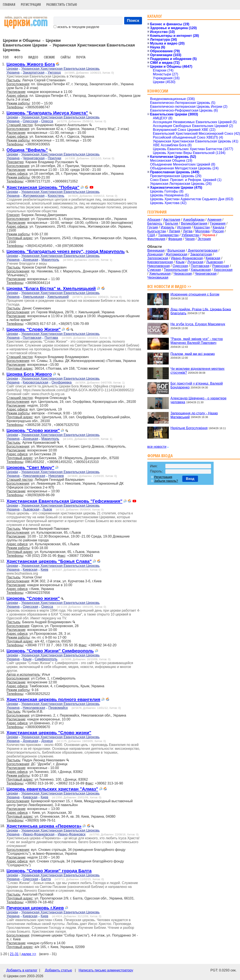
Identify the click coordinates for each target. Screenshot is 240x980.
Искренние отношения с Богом (195, 294)
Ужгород (54, 72)
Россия (218, 231)
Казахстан (202, 227)
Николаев (56, 476)
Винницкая (156, 250)
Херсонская (223, 270)
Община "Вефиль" (27, 150)
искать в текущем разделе (76, 27)
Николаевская (34, 476)
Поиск (133, 20)
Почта (81, 57)
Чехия (190, 239)
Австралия (172, 220)
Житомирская (34, 196)
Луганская (195, 262)
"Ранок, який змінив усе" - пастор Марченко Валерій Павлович (197, 341)
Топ (6, 57)
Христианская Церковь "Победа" (43, 187)
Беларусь (155, 223)
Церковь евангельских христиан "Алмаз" (52, 789)
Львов (47, 509)
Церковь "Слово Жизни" (34, 329)
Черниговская (34, 158)
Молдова (202, 231)
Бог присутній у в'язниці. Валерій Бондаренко (197, 385)
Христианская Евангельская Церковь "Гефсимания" (64, 501)
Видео (33, 57)
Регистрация (31, 4)
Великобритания (194, 223)
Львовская (31, 509)
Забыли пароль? (166, 481)
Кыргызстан (157, 231)
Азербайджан (194, 220)
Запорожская (158, 258)
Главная (9, 4)
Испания (184, 227)
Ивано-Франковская (39, 834)
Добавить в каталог (22, 970)
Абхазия (154, 220)
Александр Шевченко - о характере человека (198, 400)
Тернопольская (176, 270)
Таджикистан (168, 235)
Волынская (176, 250)
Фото (18, 57)
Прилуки (55, 158)
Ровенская (220, 266)
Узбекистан (190, 235)
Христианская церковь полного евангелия (53, 699)
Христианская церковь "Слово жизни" (49, 733)
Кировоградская (35, 382)
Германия (218, 223)
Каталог (155, 16)
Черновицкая (158, 277)
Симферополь (46, 659)
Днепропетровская (203, 250)
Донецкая (30, 260)
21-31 (14, 954)
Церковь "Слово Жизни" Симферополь (50, 651)
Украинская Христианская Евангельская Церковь (60, 69)
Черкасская (183, 274)
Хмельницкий (58, 297)
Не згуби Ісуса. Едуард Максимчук (198, 324)
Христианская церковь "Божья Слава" (49, 561)
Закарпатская (34, 72)
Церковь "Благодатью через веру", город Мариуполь (66, 251)
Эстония (204, 239)
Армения (214, 220)
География (157, 212)
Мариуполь (50, 260)
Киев (44, 570)
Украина (13, 72)
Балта (46, 879)
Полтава (51, 338)
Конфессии (158, 91)
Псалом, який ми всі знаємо (193, 354)
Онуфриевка (62, 382)
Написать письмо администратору (106, 970)
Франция (175, 239)
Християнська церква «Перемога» (44, 826)
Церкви (12, 69)
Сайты (66, 57)
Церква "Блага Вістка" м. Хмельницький (51, 288)
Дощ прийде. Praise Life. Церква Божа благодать (201, 311)
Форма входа (160, 456)
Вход (190, 479)
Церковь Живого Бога (31, 64)
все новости (157, 447)
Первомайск (58, 708)
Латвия (174, 231)
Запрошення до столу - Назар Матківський (194, 415)
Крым (27, 659)
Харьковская (201, 270)
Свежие (49, 57)
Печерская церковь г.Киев (35, 908)
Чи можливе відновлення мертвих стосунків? (198, 371)
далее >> (29, 954)
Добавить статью (58, 970)
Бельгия (172, 223)
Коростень (56, 196)
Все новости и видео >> (169, 286)
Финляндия (156, 239)
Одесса (47, 121)
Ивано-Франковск (72, 834)
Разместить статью (62, 4)
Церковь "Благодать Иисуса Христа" (47, 113)
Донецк (47, 741)
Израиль (168, 227)
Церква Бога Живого (29, 374)
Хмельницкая (33, 297)
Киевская (30, 570)
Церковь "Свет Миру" (30, 467)
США (151, 235)
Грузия (153, 227)
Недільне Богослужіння (189, 428)
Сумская (154, 270)
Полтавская (32, 338)
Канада (218, 227)
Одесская (30, 121)
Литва (188, 231)
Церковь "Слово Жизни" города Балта (49, 871)
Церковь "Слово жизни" (33, 430)
